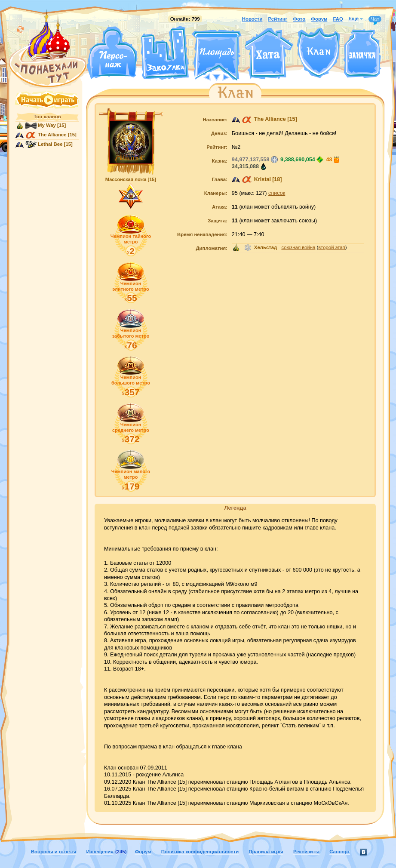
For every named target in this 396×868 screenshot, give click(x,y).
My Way (47, 125)
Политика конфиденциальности (200, 852)
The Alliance (52, 135)
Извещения (100, 852)
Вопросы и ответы (54, 852)
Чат (375, 19)
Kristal (262, 179)
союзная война (298, 247)
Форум (319, 19)
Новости (252, 19)
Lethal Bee (50, 144)
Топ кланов (47, 117)
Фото (299, 19)
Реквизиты (306, 852)
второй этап (332, 247)
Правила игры (266, 852)
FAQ (338, 19)
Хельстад (266, 247)
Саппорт (340, 852)
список (277, 193)
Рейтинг (278, 19)
